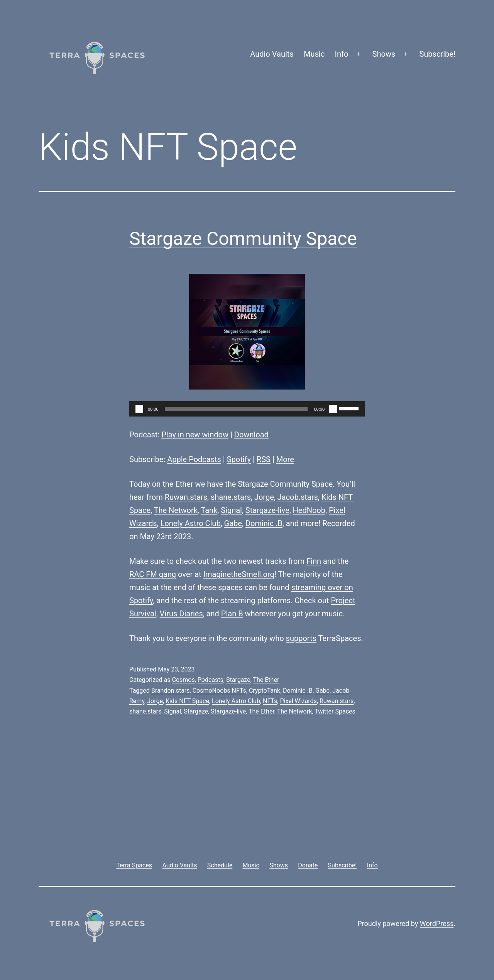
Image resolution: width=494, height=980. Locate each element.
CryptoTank (265, 691)
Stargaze (253, 484)
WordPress (437, 923)
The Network (176, 510)
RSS (264, 459)
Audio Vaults (272, 54)
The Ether (266, 680)
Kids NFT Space (187, 701)
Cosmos (183, 680)
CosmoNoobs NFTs (219, 691)
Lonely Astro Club (191, 523)
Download (251, 435)
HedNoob (309, 510)
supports (301, 638)
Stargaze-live (267, 510)
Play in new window (195, 435)
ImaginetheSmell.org (239, 574)
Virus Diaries (181, 614)
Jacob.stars (298, 497)
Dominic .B (264, 523)
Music (314, 54)
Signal (231, 510)
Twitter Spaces (335, 711)
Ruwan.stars (186, 497)
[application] (247, 409)
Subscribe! (437, 54)
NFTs (270, 701)
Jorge (264, 497)
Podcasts (211, 680)
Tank (209, 510)
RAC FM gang (153, 574)
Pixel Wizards (298, 701)
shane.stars (231, 497)
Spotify (239, 459)
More (285, 459)
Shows (384, 54)
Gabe (233, 523)
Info (342, 54)
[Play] (139, 409)
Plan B (232, 614)
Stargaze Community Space (243, 239)
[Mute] (333, 409)
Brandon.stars (171, 691)
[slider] (236, 409)
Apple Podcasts (194, 459)
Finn (314, 561)
